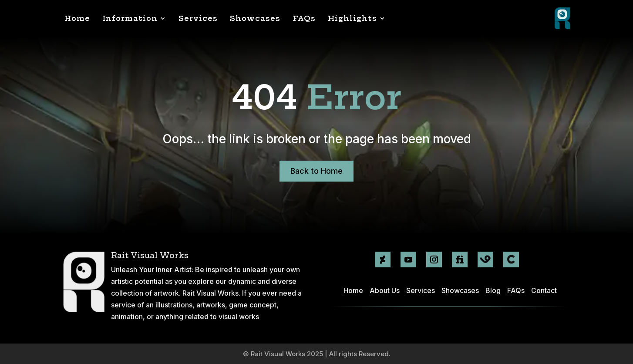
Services (198, 18)
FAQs (304, 18)
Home (77, 18)
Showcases (255, 18)
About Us (385, 290)
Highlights (352, 18)
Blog (493, 290)
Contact (544, 290)
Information (130, 18)
